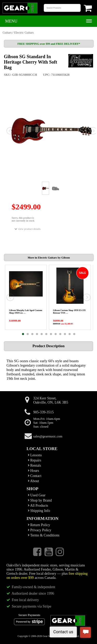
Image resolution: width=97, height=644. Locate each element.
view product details (28, 229)
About (33, 481)
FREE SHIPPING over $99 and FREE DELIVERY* (49, 44)
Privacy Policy (40, 530)
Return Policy (39, 525)
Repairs (35, 460)
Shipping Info (39, 511)
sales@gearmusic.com (48, 436)
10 (65, 334)
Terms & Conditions (44, 535)
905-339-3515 (44, 412)
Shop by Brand (40, 500)
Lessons (35, 455)
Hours (33, 471)
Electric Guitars (24, 33)
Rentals (35, 465)
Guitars (7, 33)
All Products (38, 506)
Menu (11, 21)
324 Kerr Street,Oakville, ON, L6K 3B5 (51, 400)
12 (74, 334)
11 (70, 334)
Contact (35, 476)
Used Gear (37, 495)
